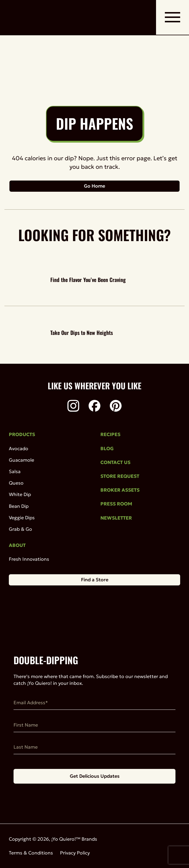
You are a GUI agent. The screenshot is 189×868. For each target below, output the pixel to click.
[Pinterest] (116, 407)
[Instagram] (73, 407)
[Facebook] (94, 407)
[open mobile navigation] (173, 17)
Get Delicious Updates (95, 776)
